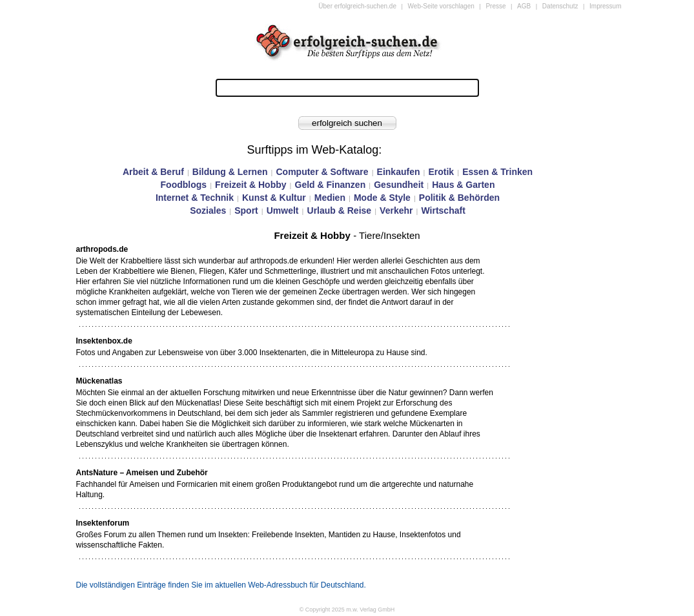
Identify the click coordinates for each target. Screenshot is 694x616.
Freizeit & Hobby (250, 185)
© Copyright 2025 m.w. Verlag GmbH (347, 610)
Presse (495, 6)
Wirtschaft (443, 210)
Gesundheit (399, 185)
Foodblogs (184, 185)
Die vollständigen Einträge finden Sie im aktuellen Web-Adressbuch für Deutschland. (221, 585)
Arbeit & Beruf (153, 172)
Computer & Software (322, 172)
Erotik (441, 172)
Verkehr (396, 210)
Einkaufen (399, 172)
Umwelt (283, 210)
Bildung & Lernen (230, 172)
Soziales (208, 210)
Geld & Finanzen (331, 185)
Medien (330, 198)
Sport (246, 210)
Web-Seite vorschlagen (441, 6)
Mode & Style (382, 198)
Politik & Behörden (459, 198)
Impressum (605, 6)
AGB (524, 6)
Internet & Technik (195, 198)
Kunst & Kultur (274, 198)
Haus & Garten (463, 185)
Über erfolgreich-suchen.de (357, 6)
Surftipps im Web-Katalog (313, 150)
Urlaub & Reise (340, 210)
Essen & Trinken (497, 172)
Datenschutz (560, 6)
